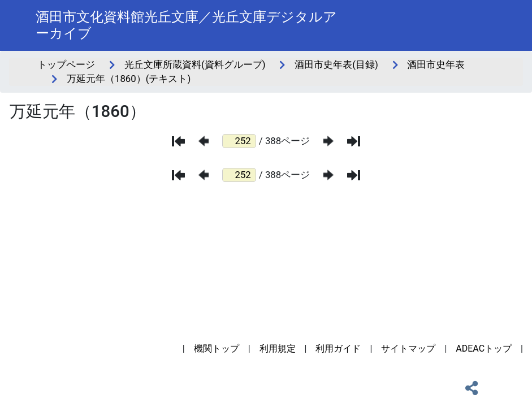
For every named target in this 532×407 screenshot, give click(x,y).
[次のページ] (328, 141)
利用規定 (278, 348)
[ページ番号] (239, 141)
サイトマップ (408, 348)
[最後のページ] (354, 141)
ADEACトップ (484, 348)
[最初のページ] (178, 141)
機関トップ (217, 348)
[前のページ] (204, 141)
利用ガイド (338, 348)
